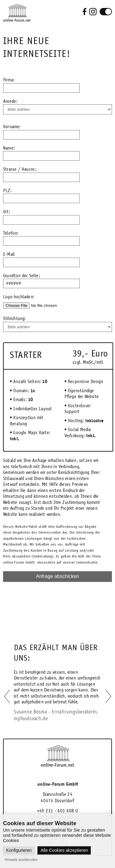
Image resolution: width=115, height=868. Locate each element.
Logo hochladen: (19, 297)
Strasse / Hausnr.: (20, 169)
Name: (9, 148)
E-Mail (9, 254)
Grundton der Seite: (21, 276)
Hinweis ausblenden (21, 860)
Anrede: (10, 101)
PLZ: (7, 191)
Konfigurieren (19, 850)
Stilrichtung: (15, 319)
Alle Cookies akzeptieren (64, 850)
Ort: (7, 212)
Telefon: (11, 233)
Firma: (9, 80)
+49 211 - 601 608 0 (57, 811)
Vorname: (12, 127)
